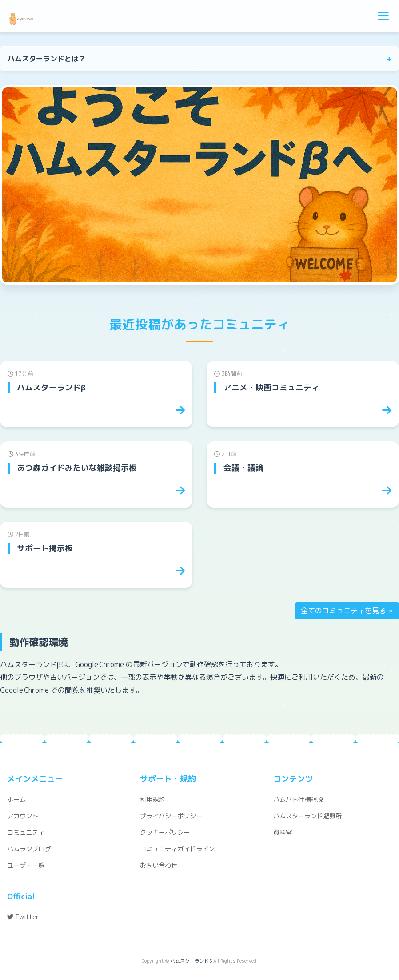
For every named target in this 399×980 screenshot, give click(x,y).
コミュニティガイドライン (177, 849)
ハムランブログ (29, 849)
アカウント (23, 816)
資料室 (283, 833)
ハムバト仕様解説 (298, 800)
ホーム (16, 800)
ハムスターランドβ (191, 961)
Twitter (23, 917)
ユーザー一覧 (26, 865)
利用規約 (152, 800)
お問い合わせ (159, 865)
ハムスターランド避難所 (307, 816)
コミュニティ (26, 833)
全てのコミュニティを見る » (347, 611)
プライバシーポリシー (171, 816)
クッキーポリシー (165, 833)
